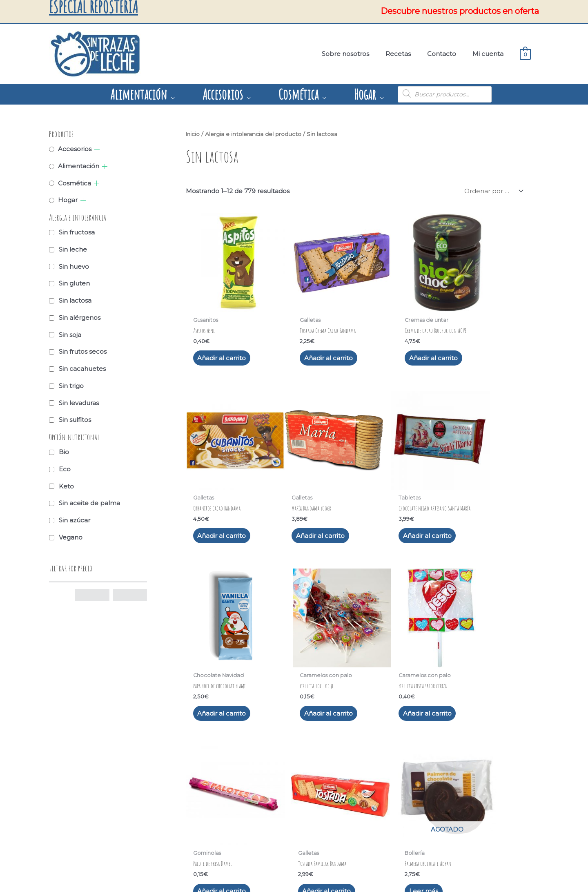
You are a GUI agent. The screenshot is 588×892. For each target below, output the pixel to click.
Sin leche (73, 249)
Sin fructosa (77, 232)
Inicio (193, 134)
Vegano (71, 537)
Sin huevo (74, 266)
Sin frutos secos (83, 351)
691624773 (338, 805)
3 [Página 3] (231, 713)
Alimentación (79, 166)
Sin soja (70, 334)
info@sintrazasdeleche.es (359, 815)
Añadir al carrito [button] (222, 338)
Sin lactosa (75, 300)
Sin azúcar (75, 520)
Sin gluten (74, 283)
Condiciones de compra (101, 825)
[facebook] (214, 823)
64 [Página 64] (305, 713)
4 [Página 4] (249, 713)
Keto (66, 486)
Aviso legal (84, 795)
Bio (64, 452)
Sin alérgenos (80, 317)
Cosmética (75, 183)
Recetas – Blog (213, 805)
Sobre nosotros (214, 795)
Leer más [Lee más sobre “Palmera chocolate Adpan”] (472, 665)
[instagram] (200, 823)
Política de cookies (95, 815)
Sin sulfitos (75, 419)
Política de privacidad (98, 805)
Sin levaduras (79, 403)
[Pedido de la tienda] (492, 191)
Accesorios (75, 148)
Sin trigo (71, 385)
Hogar (68, 200)
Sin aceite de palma (89, 503)
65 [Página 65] (325, 713)
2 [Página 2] (213, 713)
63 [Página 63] (286, 713)
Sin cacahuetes (82, 368)
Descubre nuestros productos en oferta (460, 11)
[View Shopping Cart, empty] (525, 54)
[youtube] (229, 823)
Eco (65, 469)
